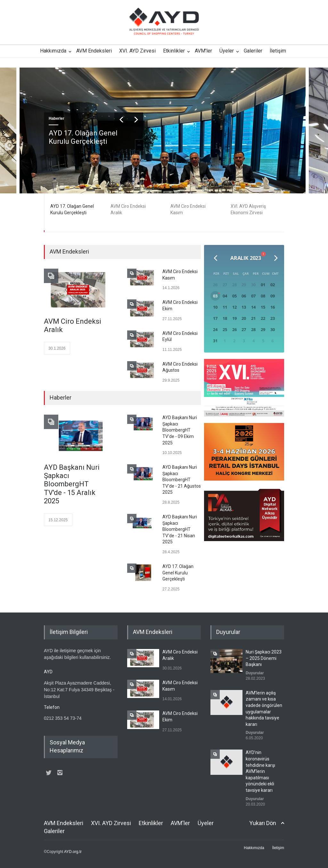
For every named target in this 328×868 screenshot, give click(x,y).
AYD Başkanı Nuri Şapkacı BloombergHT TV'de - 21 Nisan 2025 (180, 529)
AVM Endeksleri (94, 51)
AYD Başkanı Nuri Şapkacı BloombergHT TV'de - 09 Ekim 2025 (180, 430)
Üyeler (227, 51)
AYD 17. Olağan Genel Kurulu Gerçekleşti (83, 137)
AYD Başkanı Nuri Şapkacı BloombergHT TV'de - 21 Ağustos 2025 (182, 480)
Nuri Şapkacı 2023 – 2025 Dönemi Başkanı (264, 658)
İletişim (278, 51)
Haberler (57, 118)
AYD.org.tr (73, 852)
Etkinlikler (174, 51)
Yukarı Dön (263, 823)
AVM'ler (203, 51)
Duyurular (255, 673)
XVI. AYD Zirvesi (137, 51)
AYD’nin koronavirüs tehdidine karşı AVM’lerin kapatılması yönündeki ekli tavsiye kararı (260, 771)
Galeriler (253, 51)
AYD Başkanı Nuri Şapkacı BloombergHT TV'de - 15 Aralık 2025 (72, 484)
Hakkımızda (53, 51)
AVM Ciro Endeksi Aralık (73, 325)
